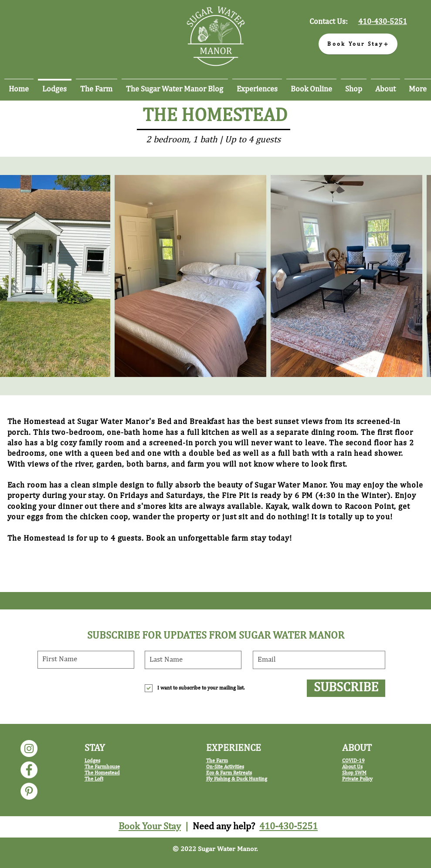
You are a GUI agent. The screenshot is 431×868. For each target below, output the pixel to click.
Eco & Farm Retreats (229, 773)
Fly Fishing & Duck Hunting (237, 779)
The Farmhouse (102, 767)
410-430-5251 (288, 827)
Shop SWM (354, 773)
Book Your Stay (150, 827)
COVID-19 (353, 761)
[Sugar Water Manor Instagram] (29, 749)
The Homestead (102, 773)
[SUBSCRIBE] (346, 688)
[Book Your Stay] (358, 44)
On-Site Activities (225, 767)
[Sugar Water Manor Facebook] (29, 770)
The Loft (94, 779)
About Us (352, 767)
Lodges (92, 761)
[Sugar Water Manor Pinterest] (29, 791)
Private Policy (357, 779)
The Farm (217, 761)
